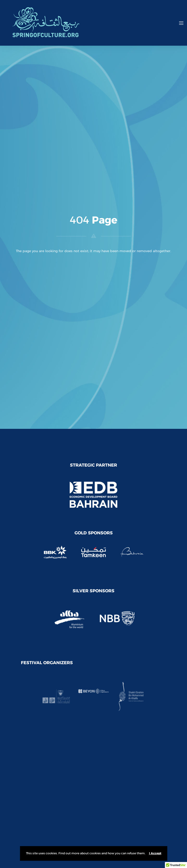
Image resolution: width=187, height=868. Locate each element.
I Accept (155, 853)
